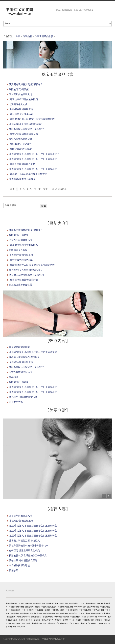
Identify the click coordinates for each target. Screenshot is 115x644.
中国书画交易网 (85, 610)
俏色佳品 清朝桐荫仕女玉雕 (23, 397)
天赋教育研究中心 (23, 617)
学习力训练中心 (49, 623)
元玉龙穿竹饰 (16, 402)
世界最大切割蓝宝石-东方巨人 (24, 357)
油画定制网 (29, 607)
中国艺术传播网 (98, 610)
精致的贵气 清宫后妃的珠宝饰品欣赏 (28, 555)
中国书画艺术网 (52, 603)
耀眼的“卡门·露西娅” (19, 89)
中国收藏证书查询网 (62, 617)
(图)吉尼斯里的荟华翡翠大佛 (23, 134)
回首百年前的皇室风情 (21, 94)
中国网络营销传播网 (16, 607)
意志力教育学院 (93, 607)
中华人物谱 (26, 623)
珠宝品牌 (27, 36)
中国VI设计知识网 (58, 610)
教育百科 (58, 620)
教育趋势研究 (48, 617)
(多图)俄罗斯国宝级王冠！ (22, 109)
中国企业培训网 (28, 610)
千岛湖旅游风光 (62, 623)
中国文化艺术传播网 (88, 623)
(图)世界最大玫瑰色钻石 (21, 114)
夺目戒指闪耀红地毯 (19, 347)
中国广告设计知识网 (89, 617)
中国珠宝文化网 (49, 639)
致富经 (21, 603)
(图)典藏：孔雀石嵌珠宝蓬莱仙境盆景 (28, 174)
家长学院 (37, 620)
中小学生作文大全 (25, 620)
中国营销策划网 (15, 610)
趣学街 (38, 607)
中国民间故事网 (49, 613)
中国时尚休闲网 (12, 603)
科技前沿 (99, 620)
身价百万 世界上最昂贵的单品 (24, 550)
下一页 (37, 189)
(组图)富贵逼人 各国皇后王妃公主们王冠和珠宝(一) (35, 159)
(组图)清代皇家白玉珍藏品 (22, 179)
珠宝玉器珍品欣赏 (44, 36)
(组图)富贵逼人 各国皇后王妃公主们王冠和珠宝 (33, 352)
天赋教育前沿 (36, 617)
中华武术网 (102, 617)
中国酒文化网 (75, 617)
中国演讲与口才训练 (77, 603)
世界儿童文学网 (36, 613)
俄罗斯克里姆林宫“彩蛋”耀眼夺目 (26, 84)
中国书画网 (16, 623)
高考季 (65, 620)
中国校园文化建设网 (43, 610)
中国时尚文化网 (39, 603)
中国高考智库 (91, 603)
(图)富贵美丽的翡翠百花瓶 (22, 164)
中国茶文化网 (37, 623)
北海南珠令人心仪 (18, 104)
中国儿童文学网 (72, 610)
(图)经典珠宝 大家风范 (20, 144)
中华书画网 (24, 613)
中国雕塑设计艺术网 (77, 613)
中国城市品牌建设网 (49, 607)
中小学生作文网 (75, 620)
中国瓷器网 (11, 617)
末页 (45, 189)
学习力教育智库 (80, 607)
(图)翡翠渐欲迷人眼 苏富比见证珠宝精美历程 (32, 119)
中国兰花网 (64, 603)
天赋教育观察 (102, 623)
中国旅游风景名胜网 (65, 607)
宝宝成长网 (106, 613)
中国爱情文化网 (88, 620)
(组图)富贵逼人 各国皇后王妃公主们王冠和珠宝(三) (35, 169)
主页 (18, 36)
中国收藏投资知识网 (93, 613)
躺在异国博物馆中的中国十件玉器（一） (30, 545)
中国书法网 (15, 613)
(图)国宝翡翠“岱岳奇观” (21, 149)
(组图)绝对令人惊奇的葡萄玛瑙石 (26, 124)
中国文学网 (21, 627)
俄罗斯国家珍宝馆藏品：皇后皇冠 (26, 129)
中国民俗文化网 (62, 613)
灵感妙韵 (14, 377)
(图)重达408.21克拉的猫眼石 (23, 99)
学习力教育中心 (47, 620)
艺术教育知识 (74, 623)
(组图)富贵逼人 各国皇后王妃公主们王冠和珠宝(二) (35, 154)
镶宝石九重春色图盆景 (21, 139)
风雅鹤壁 (29, 603)
